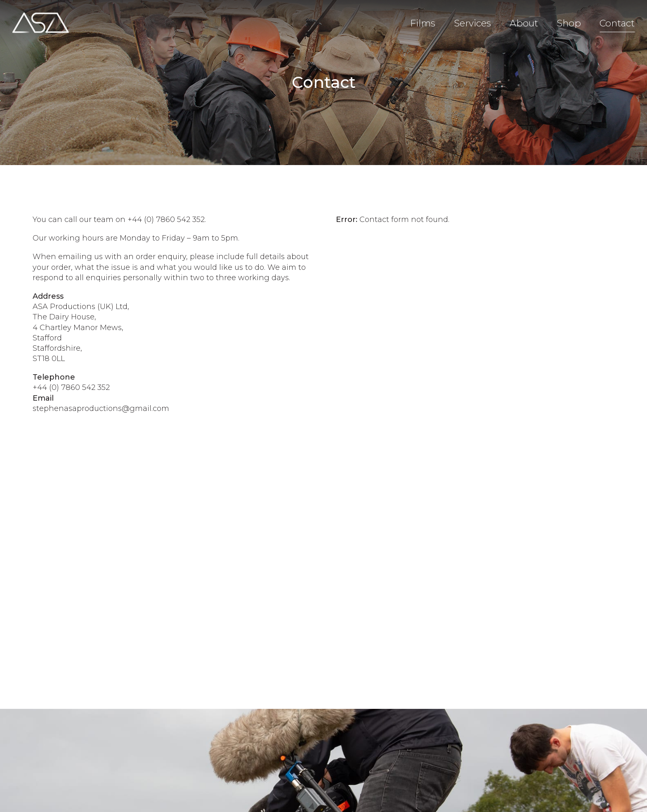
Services (472, 23)
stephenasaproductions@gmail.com (101, 408)
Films (423, 23)
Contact (617, 23)
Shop (569, 23)
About (524, 23)
